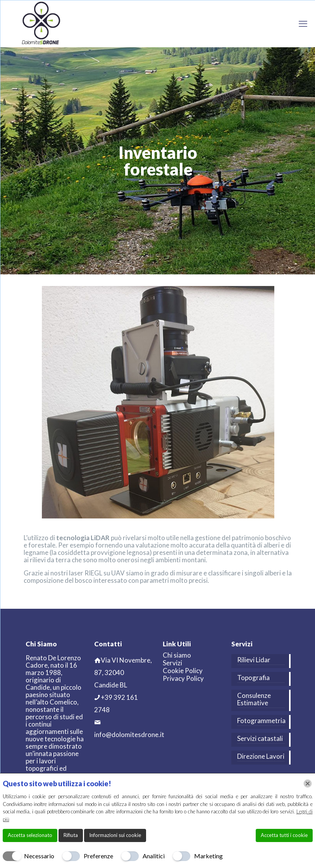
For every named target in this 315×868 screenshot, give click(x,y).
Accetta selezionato (30, 835)
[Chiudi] (308, 784)
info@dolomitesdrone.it (129, 735)
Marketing (208, 856)
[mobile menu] (303, 24)
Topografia (253, 678)
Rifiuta (71, 835)
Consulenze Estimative (254, 699)
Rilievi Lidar (254, 660)
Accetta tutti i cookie (284, 835)
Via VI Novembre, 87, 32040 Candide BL (123, 673)
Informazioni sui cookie (115, 835)
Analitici (154, 856)
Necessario (39, 856)
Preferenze (98, 856)
